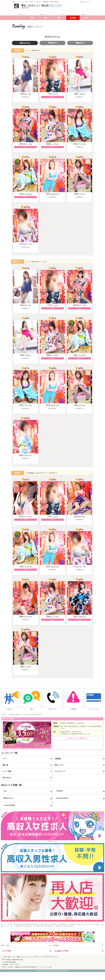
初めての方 (42, 14)
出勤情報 (58, 759)
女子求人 (63, 14)
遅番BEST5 (80, 43)
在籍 (46, 18)
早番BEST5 (52, 43)
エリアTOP (6, 951)
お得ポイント (22, 14)
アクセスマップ (60, 771)
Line (5, 791)
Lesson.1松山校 (9, 805)
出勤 (32, 18)
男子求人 (83, 14)
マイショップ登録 (56, 6)
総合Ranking (25, 43)
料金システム (59, 765)
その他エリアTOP (62, 951)
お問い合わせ (7, 778)
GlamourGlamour (62, 798)
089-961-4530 (11, 962)
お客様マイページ (86, 2)
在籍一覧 (5, 765)
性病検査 (56, 945)
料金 (59, 18)
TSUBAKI (59, 791)
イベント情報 (7, 771)
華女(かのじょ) (9, 798)
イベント (73, 18)
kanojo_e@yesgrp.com (15, 959)
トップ (18, 18)
